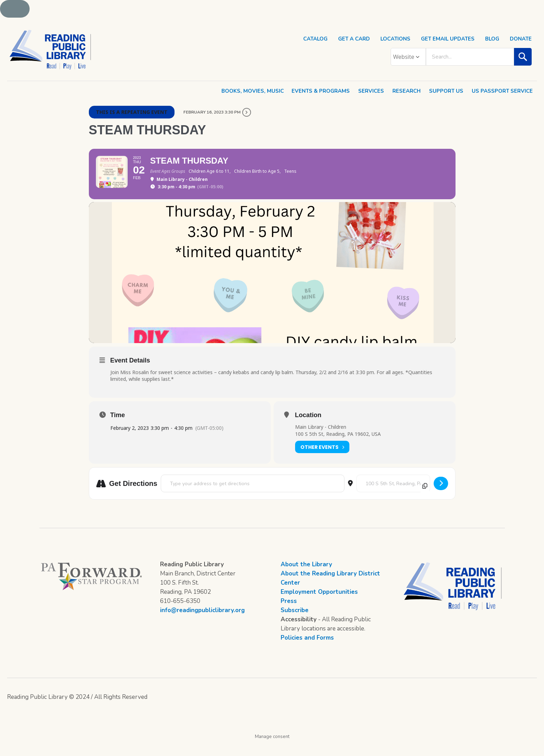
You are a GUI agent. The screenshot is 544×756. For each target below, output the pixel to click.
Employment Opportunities (319, 605)
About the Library (306, 577)
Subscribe (295, 623)
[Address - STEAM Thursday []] (252, 496)
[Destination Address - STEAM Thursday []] (393, 496)
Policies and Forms (307, 651)
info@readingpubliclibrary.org (202, 623)
